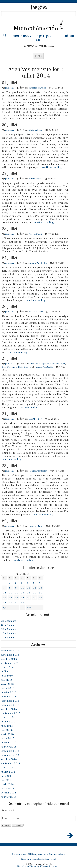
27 (41, 598)
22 (11, 598)
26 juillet (10, 307)
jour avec (9, 364)
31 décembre (9, 621)
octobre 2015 (9, 709)
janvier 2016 (9, 697)
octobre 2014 (9, 759)
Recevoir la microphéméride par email (39, 859)
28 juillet (10, 229)
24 (23, 598)
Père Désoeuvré (9, 367)
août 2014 (7, 768)
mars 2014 (8, 789)
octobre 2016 (9, 659)
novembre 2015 (10, 705)
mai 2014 (7, 780)
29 (11, 603)
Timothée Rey (35, 419)
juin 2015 (7, 726)
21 (5, 598)
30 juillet (10, 125)
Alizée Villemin (35, 130)
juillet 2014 (8, 772)
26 (35, 598)
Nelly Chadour (25, 367)
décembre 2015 (10, 701)
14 (5, 593)
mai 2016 (7, 680)
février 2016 (9, 693)
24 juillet (10, 414)
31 (23, 603)
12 (35, 588)
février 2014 (9, 793)
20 (41, 593)
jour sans (9, 88)
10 (23, 588)
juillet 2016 (8, 672)
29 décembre (9, 629)
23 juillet (10, 466)
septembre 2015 (11, 713)
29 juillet (10, 174)
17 (23, 593)
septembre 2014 (11, 764)
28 (5, 603)
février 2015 (9, 743)
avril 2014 (8, 784)
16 (17, 593)
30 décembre (9, 625)
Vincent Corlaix (36, 312)
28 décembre (9, 634)
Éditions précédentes (38, 854)
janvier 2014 (9, 797)
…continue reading (51, 167)
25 (29, 598)
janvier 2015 (9, 747)
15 (11, 593)
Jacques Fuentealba (38, 263)
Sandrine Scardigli (37, 88)
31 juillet (10, 83)
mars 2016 (8, 688)
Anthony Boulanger (56, 364)
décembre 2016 (10, 651)
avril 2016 (8, 684)
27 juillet (10, 258)
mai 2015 (7, 730)
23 (17, 598)
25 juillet (10, 359)
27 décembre (9, 638)
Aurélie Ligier (35, 179)
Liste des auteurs (57, 854)
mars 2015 (8, 738)
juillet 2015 (8, 722)
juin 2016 (7, 676)
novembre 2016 (10, 655)
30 (17, 603)
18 (29, 593)
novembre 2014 (10, 755)
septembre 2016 (11, 663)
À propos (16, 854)
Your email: (8, 810)
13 (41, 588)
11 (29, 588)
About (24, 854)
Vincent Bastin (35, 234)
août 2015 (7, 718)
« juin (5, 608)
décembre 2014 (10, 751)
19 (35, 593)
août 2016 (7, 667)
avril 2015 (8, 734)
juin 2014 (7, 776)
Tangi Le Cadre (36, 526)
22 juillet (10, 521)
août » (30, 608)
